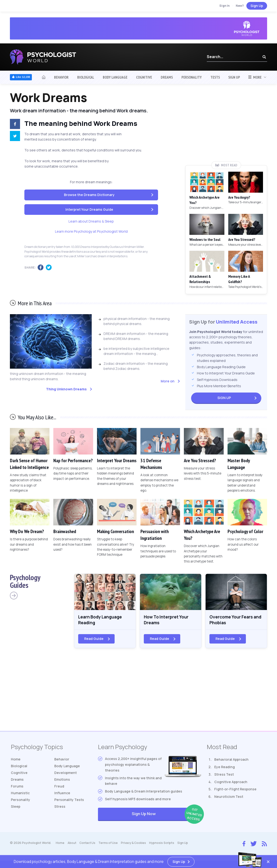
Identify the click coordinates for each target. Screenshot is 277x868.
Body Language (115, 77)
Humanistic (20, 795)
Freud (59, 788)
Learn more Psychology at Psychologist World (91, 231)
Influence (62, 795)
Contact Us (89, 844)
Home (16, 761)
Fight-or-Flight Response (235, 791)
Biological (86, 77)
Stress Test (224, 776)
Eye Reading (225, 769)
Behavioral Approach (231, 761)
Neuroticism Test (229, 798)
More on (168, 381)
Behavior (61, 77)
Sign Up (257, 6)
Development (66, 774)
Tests (215, 77)
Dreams (167, 77)
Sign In (225, 6)
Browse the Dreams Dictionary (89, 195)
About (72, 844)
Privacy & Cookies (136, 844)
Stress (60, 808)
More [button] (255, 77)
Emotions (62, 781)
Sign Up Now (166, 816)
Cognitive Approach (231, 783)
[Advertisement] (226, 126)
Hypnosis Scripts (165, 844)
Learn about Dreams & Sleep (91, 221)
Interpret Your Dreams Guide (89, 209)
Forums (17, 788)
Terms (110, 844)
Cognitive (144, 77)
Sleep (16, 808)
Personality (192, 77)
